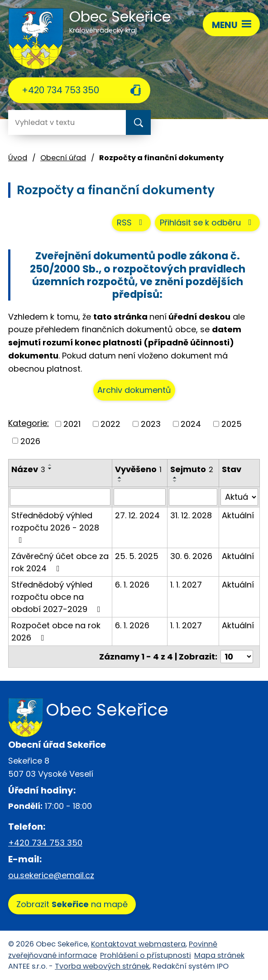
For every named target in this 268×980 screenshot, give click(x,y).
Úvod (18, 158)
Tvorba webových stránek (102, 966)
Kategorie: (29, 423)
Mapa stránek (219, 955)
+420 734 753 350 (60, 90)
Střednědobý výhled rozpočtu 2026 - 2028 (55, 527)
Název (28, 469)
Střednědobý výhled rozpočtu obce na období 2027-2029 (58, 597)
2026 (30, 441)
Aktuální (238, 515)
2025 (232, 424)
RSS (132, 222)
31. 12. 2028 (191, 515)
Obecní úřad (63, 158)
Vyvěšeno (138, 469)
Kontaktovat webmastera (138, 944)
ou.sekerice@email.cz (51, 875)
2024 (191, 424)
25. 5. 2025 (137, 556)
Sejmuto (192, 469)
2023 (151, 424)
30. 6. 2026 (191, 556)
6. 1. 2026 (132, 585)
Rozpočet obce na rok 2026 (56, 631)
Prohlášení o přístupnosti (146, 955)
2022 (110, 424)
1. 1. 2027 (186, 585)
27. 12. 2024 (137, 515)
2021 (72, 424)
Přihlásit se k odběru (208, 222)
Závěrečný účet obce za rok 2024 (60, 562)
